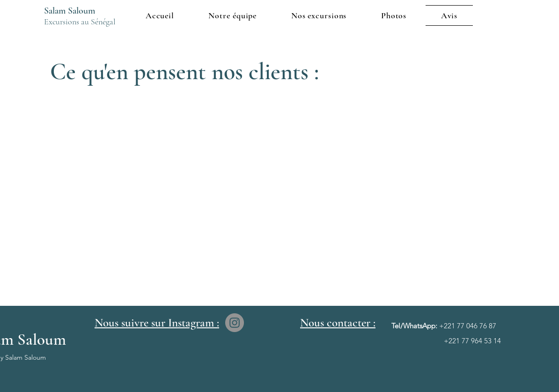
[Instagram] (235, 323)
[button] (319, 15)
